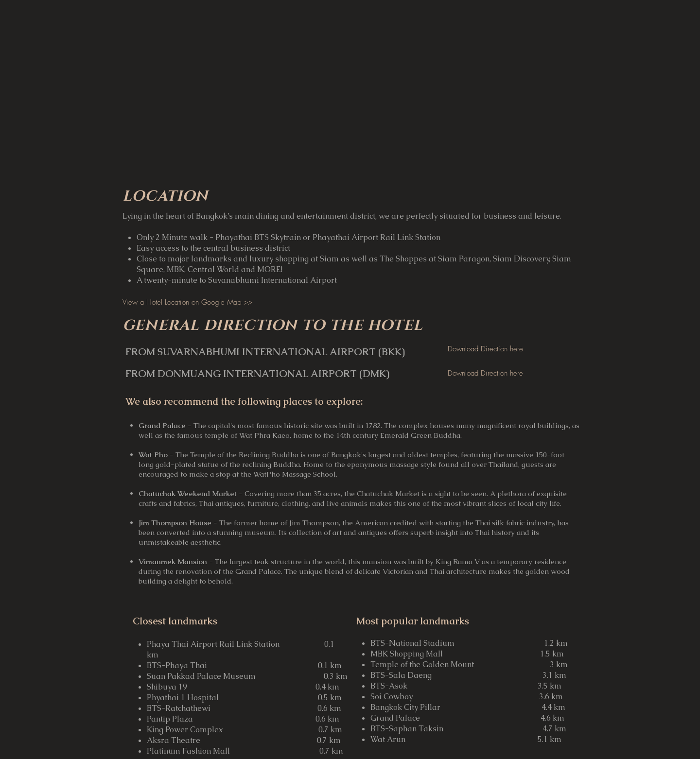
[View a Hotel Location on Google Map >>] (187, 302)
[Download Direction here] (485, 349)
